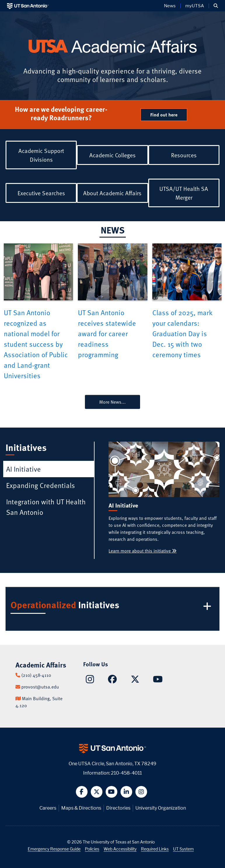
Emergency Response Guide (54, 849)
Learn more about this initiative (143, 551)
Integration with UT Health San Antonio (46, 507)
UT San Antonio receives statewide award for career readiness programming (107, 333)
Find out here (164, 115)
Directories (118, 808)
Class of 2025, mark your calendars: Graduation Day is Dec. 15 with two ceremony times (182, 333)
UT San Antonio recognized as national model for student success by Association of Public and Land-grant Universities (36, 344)
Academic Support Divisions (41, 155)
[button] (216, 6)
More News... (112, 402)
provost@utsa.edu (40, 687)
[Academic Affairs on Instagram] (90, 681)
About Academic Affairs (112, 193)
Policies (92, 849)
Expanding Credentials (41, 485)
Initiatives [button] (112, 606)
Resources (184, 155)
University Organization (161, 808)
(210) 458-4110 (36, 675)
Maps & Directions (81, 808)
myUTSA (195, 6)
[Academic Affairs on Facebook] (112, 681)
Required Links (155, 849)
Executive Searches (41, 193)
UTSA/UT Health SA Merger (184, 193)
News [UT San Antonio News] (170, 6)
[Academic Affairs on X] (135, 681)
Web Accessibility (120, 849)
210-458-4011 (126, 773)
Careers (48, 808)
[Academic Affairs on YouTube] (158, 681)
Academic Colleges (112, 155)
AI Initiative (23, 469)
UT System (183, 849)
